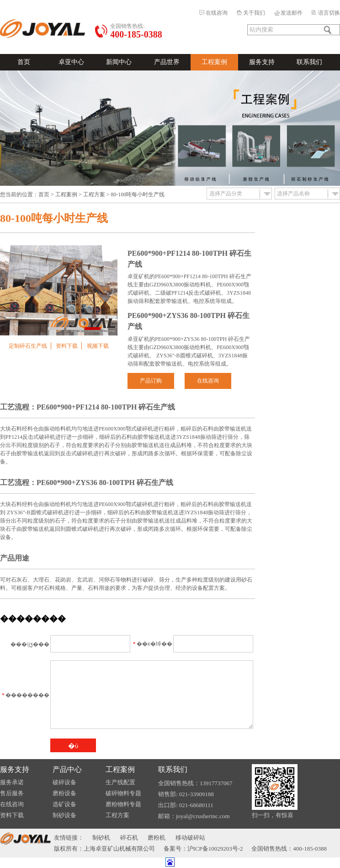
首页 (24, 62)
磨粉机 (157, 838)
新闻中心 (119, 62)
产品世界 (167, 62)
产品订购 (151, 381)
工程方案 (94, 194)
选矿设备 (64, 804)
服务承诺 (12, 782)
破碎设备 (64, 782)
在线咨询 (217, 13)
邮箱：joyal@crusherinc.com (194, 816)
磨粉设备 (64, 793)
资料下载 (67, 346)
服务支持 (262, 62)
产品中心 (67, 769)
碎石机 (129, 838)
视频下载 (98, 346)
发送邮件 (292, 13)
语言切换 (329, 13)
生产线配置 (120, 782)
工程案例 (214, 62)
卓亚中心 (71, 62)
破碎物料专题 (123, 793)
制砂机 (101, 838)
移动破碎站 (190, 838)
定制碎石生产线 (28, 346)
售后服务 (12, 793)
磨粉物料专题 (123, 804)
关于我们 (254, 13)
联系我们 (309, 62)
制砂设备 (64, 815)
